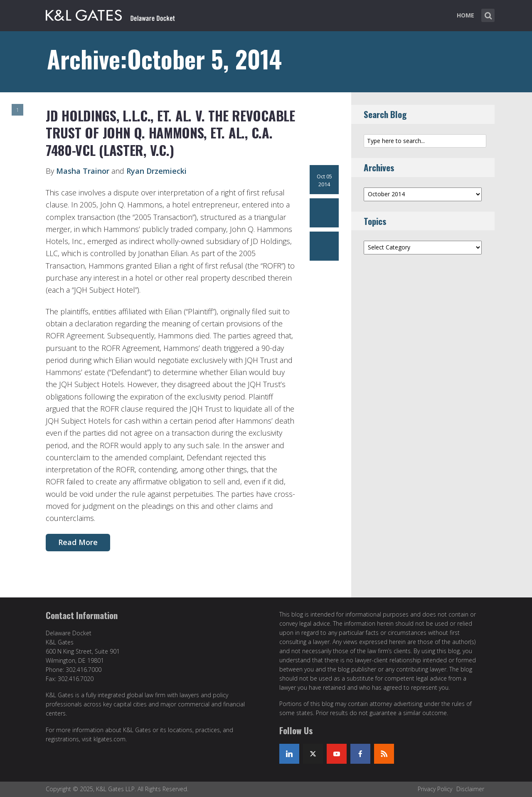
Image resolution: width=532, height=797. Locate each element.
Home (465, 15)
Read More (78, 542)
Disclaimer (470, 789)
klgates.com (110, 739)
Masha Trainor (83, 171)
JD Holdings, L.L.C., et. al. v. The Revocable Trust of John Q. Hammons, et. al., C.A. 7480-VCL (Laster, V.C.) (170, 133)
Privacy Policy (435, 789)
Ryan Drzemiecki (156, 171)
